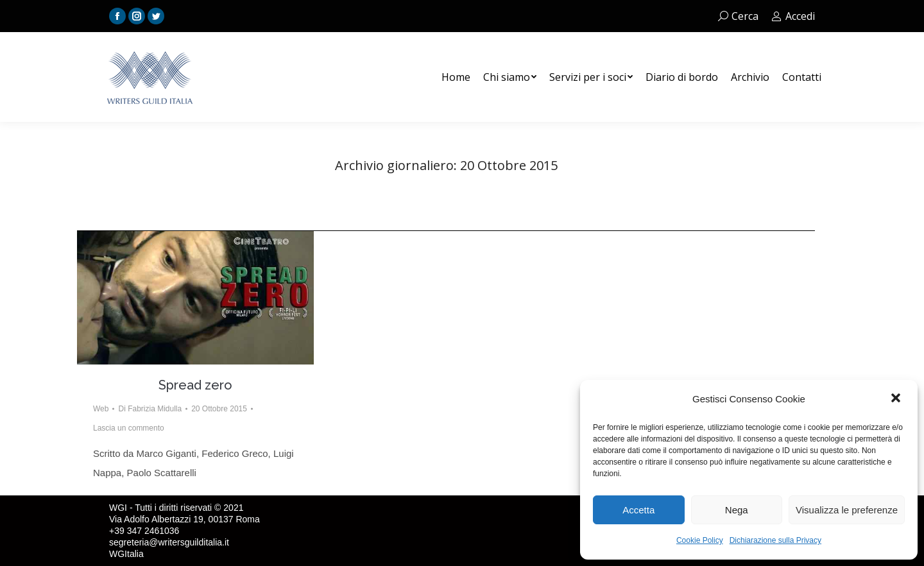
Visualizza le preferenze (847, 510)
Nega (737, 510)
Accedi (793, 16)
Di (150, 409)
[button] (897, 399)
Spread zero (195, 385)
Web (101, 409)
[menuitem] (456, 77)
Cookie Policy (700, 540)
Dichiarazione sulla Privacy (775, 540)
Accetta (638, 510)
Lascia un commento (129, 428)
